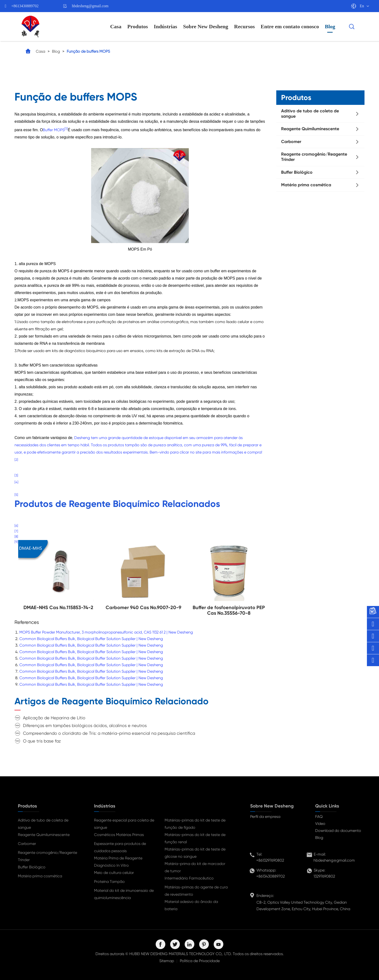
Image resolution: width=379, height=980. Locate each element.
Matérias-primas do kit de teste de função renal (195, 838)
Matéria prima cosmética (306, 185)
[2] (16, 459)
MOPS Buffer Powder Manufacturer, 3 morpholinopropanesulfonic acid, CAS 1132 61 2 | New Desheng (106, 632)
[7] (16, 531)
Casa (116, 26)
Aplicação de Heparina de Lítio (54, 718)
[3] (16, 475)
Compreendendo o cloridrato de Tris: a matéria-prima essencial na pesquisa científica (109, 733)
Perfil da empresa (265, 817)
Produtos (138, 26)
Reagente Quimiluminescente (310, 129)
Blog (330, 26)
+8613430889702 (25, 6)
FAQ (319, 817)
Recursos (245, 26)
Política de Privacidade (200, 961)
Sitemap (167, 961)
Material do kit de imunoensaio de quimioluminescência (124, 894)
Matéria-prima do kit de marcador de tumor (195, 867)
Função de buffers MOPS (88, 51)
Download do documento (338, 831)
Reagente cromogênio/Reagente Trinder (314, 157)
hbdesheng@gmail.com (90, 6)
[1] (66, 129)
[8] (16, 537)
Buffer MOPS (54, 130)
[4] (16, 482)
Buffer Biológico (297, 172)
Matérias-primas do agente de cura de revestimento (196, 891)
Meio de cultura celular (114, 873)
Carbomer (291, 142)
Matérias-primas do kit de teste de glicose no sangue (195, 853)
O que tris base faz (42, 741)
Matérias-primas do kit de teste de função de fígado (195, 824)
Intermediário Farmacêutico (189, 878)
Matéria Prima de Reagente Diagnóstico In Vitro (118, 862)
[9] (16, 542)
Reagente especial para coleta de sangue (124, 824)
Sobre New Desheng (206, 26)
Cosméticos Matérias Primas (119, 835)
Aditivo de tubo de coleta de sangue (310, 114)
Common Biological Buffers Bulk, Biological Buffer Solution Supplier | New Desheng (91, 639)
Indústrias (165, 26)
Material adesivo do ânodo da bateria (191, 905)
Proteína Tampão (109, 882)
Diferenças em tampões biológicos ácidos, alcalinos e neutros (85, 725)
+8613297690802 (270, 860)
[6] (16, 526)
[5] (16, 495)
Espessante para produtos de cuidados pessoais (120, 847)
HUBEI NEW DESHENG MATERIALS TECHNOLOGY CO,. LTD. (181, 954)
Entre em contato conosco (290, 26)
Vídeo (320, 824)
